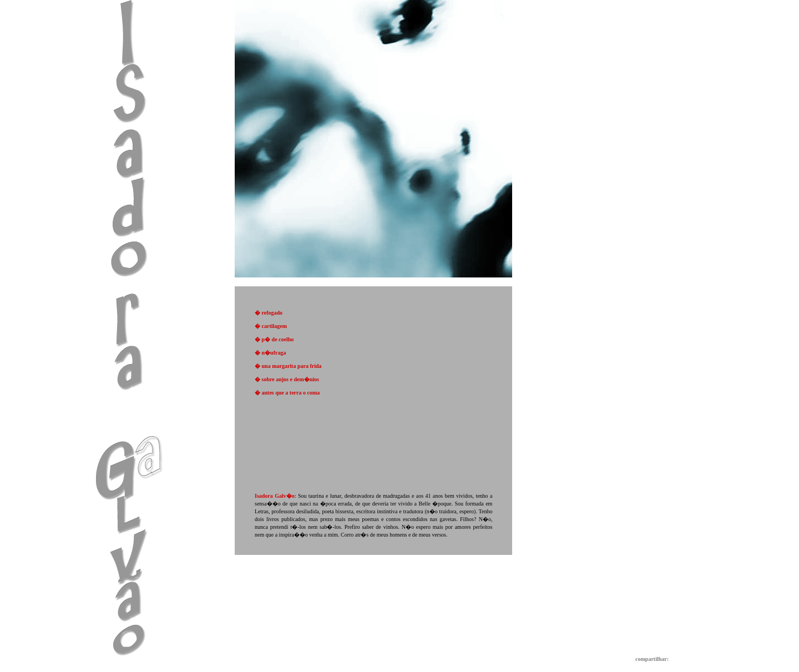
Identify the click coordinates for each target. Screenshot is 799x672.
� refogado (269, 313)
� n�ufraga (270, 353)
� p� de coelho (274, 339)
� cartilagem (271, 326)
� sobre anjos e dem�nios (287, 379)
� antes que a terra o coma (287, 393)
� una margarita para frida (288, 366)
